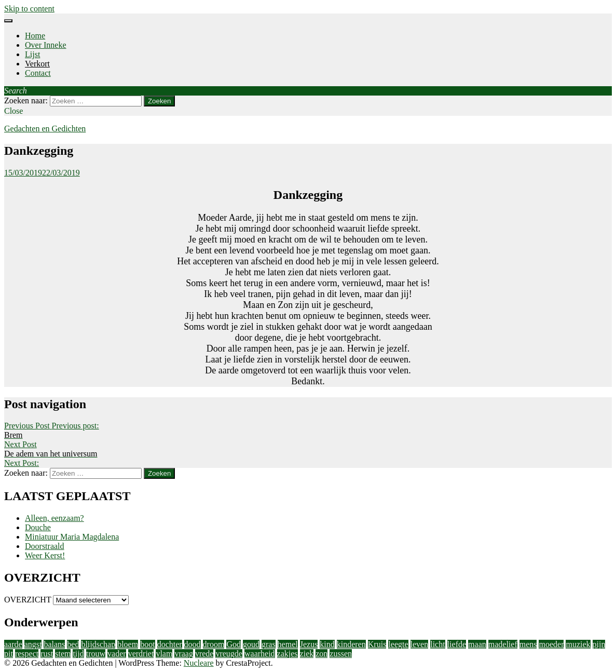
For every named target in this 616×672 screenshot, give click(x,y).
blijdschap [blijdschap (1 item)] (98, 644)
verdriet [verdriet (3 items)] (141, 654)
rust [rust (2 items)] (47, 654)
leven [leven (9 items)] (420, 644)
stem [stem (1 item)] (63, 654)
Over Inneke (46, 45)
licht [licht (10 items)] (437, 644)
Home (35, 36)
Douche (38, 527)
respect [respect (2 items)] (27, 654)
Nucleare (199, 663)
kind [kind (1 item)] (327, 644)
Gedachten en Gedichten (45, 129)
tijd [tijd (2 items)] (78, 654)
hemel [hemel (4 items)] (288, 644)
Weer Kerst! (45, 555)
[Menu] (8, 21)
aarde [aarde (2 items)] (13, 644)
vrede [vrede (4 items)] (204, 654)
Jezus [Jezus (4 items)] (309, 644)
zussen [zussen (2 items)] (341, 654)
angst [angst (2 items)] (33, 644)
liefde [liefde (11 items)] (457, 644)
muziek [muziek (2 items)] (578, 644)
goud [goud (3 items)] (251, 644)
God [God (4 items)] (234, 644)
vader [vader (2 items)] (117, 654)
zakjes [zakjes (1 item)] (288, 654)
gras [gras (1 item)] (269, 644)
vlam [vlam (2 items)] (164, 654)
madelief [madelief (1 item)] (503, 644)
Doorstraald (45, 546)
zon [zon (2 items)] (321, 654)
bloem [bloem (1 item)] (128, 644)
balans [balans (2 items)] (54, 644)
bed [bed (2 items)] (73, 644)
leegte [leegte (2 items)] (398, 644)
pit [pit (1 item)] (9, 654)
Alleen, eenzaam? (54, 518)
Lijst (32, 54)
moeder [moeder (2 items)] (551, 644)
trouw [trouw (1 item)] (96, 654)
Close (13, 111)
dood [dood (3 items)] (193, 644)
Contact (38, 73)
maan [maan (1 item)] (477, 644)
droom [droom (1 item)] (214, 644)
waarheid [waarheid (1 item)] (260, 654)
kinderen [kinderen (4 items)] (351, 644)
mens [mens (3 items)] (528, 644)
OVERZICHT (28, 600)
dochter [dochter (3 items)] (170, 644)
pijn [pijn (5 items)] (599, 644)
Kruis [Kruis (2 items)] (377, 644)
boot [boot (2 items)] (147, 644)
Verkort (37, 64)
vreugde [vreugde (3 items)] (229, 654)
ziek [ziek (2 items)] (307, 654)
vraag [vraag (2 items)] (184, 654)
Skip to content (29, 9)
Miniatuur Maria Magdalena (72, 537)
